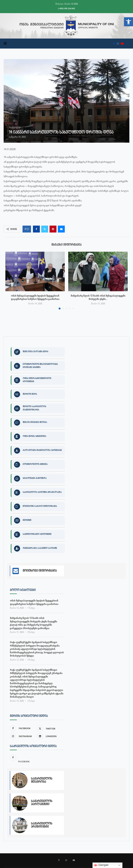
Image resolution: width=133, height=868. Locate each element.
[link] (128, 22)
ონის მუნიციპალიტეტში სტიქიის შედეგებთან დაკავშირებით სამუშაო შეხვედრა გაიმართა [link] (34, 602)
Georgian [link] (101, 865)
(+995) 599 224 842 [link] (66, 8)
